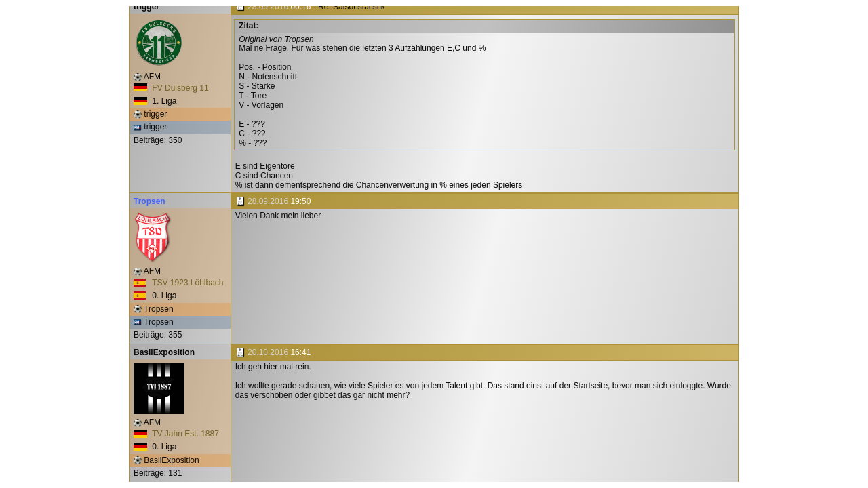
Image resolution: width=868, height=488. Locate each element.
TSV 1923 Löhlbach (179, 283)
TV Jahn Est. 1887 (176, 434)
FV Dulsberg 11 (171, 88)
